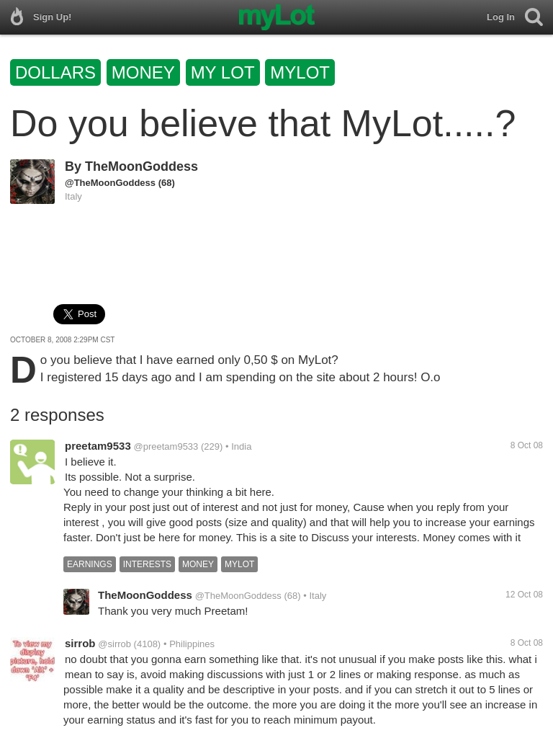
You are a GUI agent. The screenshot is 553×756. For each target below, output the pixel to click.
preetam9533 (98, 446)
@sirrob (114, 644)
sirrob (80, 643)
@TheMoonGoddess (110, 183)
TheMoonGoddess (141, 166)
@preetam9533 (166, 446)
